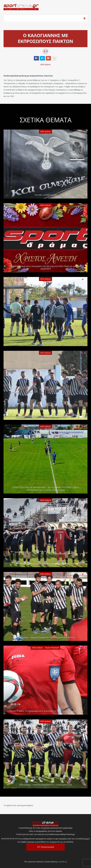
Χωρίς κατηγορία (52, 648)
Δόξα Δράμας (46, 64)
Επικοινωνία (47, 847)
